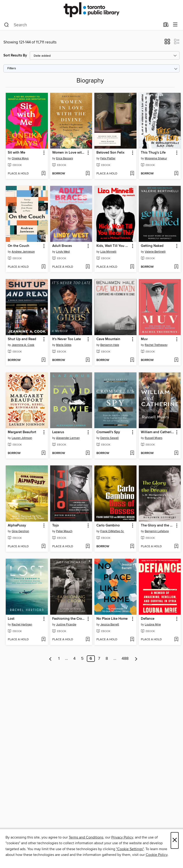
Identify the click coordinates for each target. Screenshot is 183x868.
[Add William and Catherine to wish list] (176, 453)
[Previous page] (51, 659)
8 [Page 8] (107, 659)
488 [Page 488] (125, 659)
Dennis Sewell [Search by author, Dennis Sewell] (109, 438)
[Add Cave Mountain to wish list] (132, 360)
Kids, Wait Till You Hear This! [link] (113, 246)
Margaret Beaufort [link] (22, 432)
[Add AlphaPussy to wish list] (43, 547)
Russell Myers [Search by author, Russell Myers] (154, 438)
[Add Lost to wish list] (43, 640)
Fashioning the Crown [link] (69, 619)
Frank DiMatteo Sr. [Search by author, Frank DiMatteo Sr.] (112, 531)
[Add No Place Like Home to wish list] (132, 640)
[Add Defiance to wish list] (176, 640)
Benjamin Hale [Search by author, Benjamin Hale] (110, 345)
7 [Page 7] (99, 659)
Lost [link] (11, 619)
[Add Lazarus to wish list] (88, 453)
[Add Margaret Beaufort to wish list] (43, 453)
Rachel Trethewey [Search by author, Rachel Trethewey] (156, 345)
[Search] (7, 25)
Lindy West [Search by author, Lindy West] (63, 252)
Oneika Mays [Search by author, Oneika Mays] (20, 158)
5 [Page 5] (82, 659)
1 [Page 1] (59, 659)
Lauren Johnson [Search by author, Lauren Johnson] (22, 438)
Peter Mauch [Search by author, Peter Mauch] (64, 531)
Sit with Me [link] (16, 153)
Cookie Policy (157, 855)
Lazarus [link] (58, 432)
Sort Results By (15, 55)
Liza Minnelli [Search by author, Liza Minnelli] (108, 252)
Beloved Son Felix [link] (110, 153)
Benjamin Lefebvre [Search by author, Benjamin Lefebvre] (157, 531)
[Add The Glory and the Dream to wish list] (176, 547)
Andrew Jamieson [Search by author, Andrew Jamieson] (23, 252)
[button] (167, 43)
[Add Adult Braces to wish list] (88, 267)
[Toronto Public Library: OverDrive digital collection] (91, 10)
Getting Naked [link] (152, 246)
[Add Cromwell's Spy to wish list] (132, 453)
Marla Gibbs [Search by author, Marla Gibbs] (64, 345)
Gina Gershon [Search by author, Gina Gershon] (20, 531)
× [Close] (175, 840)
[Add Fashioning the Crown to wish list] (88, 640)
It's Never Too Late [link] (67, 339)
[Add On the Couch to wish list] (43, 267)
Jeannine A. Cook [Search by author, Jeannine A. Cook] (23, 345)
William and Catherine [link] (158, 432)
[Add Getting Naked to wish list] (176, 267)
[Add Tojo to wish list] (88, 547)
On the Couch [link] (19, 246)
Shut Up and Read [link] (22, 339)
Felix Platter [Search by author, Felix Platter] (108, 158)
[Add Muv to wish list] (176, 360)
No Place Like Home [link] (112, 619)
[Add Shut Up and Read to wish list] (43, 360)
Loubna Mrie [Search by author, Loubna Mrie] (153, 625)
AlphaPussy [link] (17, 526)
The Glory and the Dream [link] (158, 526)
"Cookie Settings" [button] (130, 849)
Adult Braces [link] (62, 246)
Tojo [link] (56, 526)
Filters (12, 68)
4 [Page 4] (74, 659)
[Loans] (166, 26)
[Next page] (136, 659)
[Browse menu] (175, 25)
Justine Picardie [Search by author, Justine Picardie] (66, 625)
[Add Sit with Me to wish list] (43, 174)
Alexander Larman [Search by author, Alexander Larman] (68, 438)
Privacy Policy (122, 837)
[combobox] (82, 25)
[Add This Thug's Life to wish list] (176, 174)
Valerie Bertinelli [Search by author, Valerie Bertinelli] (155, 252)
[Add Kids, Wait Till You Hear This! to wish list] (132, 267)
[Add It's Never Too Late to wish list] (88, 360)
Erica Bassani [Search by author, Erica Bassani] (65, 158)
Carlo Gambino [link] (108, 526)
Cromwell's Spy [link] (108, 432)
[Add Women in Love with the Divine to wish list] (88, 174)
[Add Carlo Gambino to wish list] (132, 547)
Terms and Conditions (86, 837)
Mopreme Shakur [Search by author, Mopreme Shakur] (156, 158)
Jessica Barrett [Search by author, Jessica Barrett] (110, 625)
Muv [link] (144, 339)
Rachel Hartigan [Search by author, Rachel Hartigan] (22, 625)
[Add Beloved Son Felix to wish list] (132, 174)
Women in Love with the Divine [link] (69, 153)
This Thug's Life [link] (153, 153)
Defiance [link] (148, 619)
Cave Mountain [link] (108, 339)
